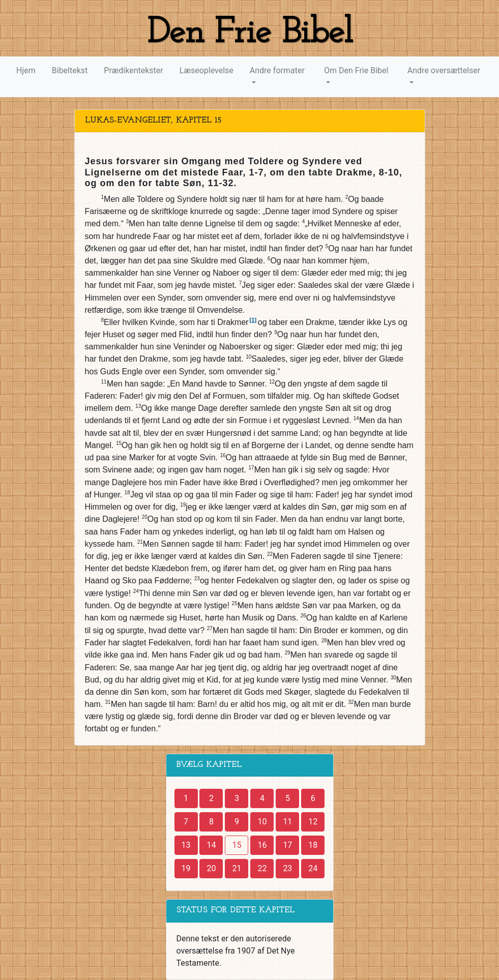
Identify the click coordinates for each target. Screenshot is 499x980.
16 (262, 845)
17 (287, 845)
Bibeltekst (70, 70)
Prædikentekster (133, 70)
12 (313, 822)
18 (313, 845)
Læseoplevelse (207, 70)
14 (211, 845)
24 (313, 868)
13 (186, 845)
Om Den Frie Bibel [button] (356, 70)
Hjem (26, 70)
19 (186, 868)
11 (287, 822)
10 (262, 822)
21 (237, 868)
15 (237, 845)
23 (287, 868)
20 (211, 868)
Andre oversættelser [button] (444, 70)
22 (262, 868)
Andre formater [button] (277, 70)
